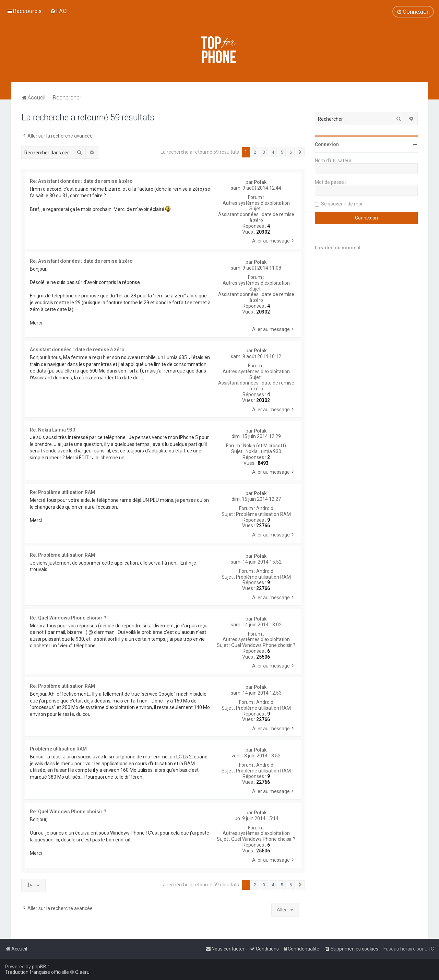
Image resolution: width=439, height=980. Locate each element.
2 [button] (255, 152)
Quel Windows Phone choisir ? (263, 645)
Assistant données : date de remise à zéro (256, 217)
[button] (300, 152)
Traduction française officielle (37, 972)
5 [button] (282, 152)
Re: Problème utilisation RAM (62, 492)
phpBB (39, 967)
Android (265, 508)
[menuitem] (58, 11)
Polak (260, 182)
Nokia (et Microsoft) (265, 446)
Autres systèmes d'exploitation (256, 203)
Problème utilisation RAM (263, 514)
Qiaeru (82, 972)
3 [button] (264, 152)
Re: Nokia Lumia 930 (52, 430)
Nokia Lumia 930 (263, 451)
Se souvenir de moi (342, 204)
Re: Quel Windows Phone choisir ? (68, 618)
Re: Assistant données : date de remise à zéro (81, 181)
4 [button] (273, 152)
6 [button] (291, 152)
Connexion (327, 144)
